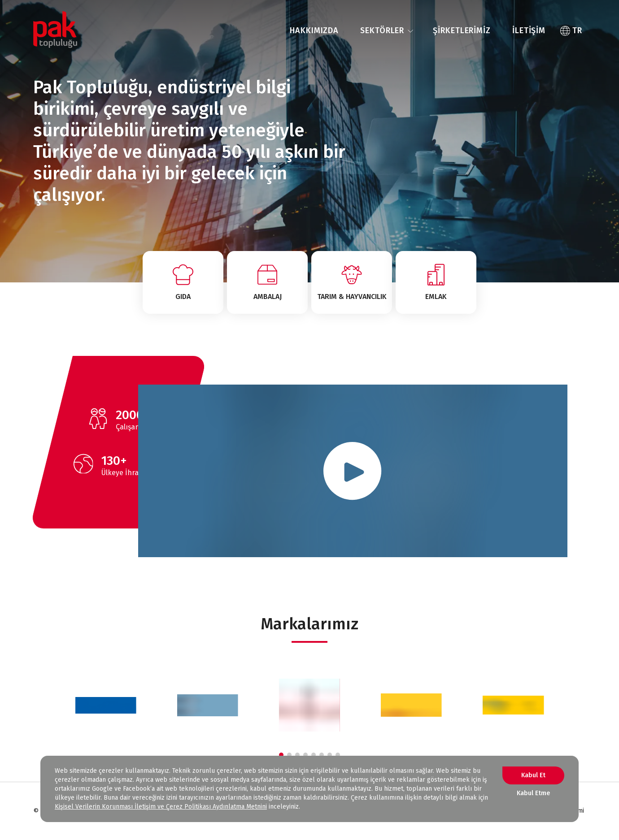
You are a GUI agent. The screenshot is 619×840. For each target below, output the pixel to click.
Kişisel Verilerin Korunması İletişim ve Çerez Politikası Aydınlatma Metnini (161, 807)
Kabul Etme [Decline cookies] (533, 793)
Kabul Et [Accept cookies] (533, 775)
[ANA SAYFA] (55, 31)
